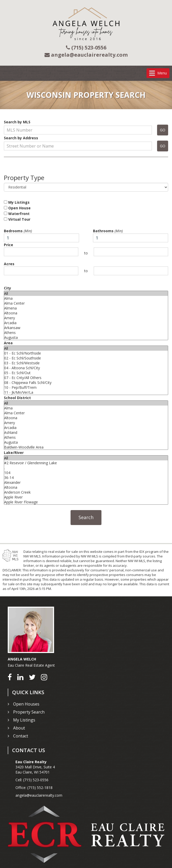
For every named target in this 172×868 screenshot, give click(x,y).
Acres (9, 264)
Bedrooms (18, 231)
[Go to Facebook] (10, 677)
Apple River (86, 497)
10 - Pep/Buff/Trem (86, 387)
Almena (86, 308)
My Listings (17, 202)
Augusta (86, 337)
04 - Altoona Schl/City (86, 368)
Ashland (86, 432)
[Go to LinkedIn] (20, 677)
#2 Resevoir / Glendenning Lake (86, 463)
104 (86, 473)
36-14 (86, 478)
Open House (17, 208)
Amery (86, 318)
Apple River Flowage (86, 502)
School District (17, 398)
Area (8, 343)
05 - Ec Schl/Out (86, 373)
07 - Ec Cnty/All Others (86, 378)
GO (163, 130)
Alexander (86, 482)
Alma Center (86, 303)
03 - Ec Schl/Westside (86, 363)
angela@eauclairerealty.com (39, 795)
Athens (86, 333)
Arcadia (86, 323)
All (86, 293)
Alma (86, 298)
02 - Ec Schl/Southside (86, 358)
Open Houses (26, 704)
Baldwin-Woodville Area (86, 447)
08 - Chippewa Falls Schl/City (86, 383)
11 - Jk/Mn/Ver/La (86, 392)
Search (86, 517)
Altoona (86, 313)
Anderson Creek (86, 492)
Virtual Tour (17, 219)
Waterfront (17, 214)
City (7, 288)
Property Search (29, 712)
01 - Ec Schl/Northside (86, 353)
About (19, 728)
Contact (21, 736)
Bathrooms (108, 231)
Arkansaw (86, 328)
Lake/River (14, 453)
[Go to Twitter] (32, 677)
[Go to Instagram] (44, 677)
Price (8, 245)
